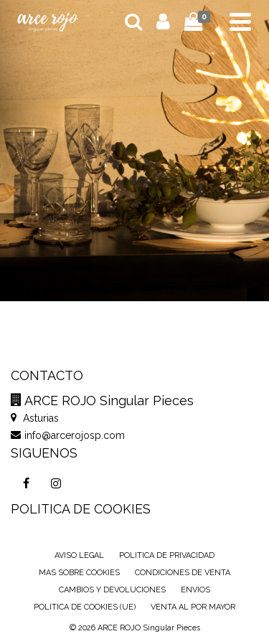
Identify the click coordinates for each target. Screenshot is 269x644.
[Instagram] (56, 483)
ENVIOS (195, 590)
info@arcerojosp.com (68, 435)
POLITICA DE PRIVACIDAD (167, 555)
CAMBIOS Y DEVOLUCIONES (112, 590)
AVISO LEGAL (79, 555)
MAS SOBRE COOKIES (79, 573)
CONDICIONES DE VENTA (183, 573)
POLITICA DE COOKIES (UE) (85, 607)
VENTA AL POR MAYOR (193, 607)
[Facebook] (26, 483)
